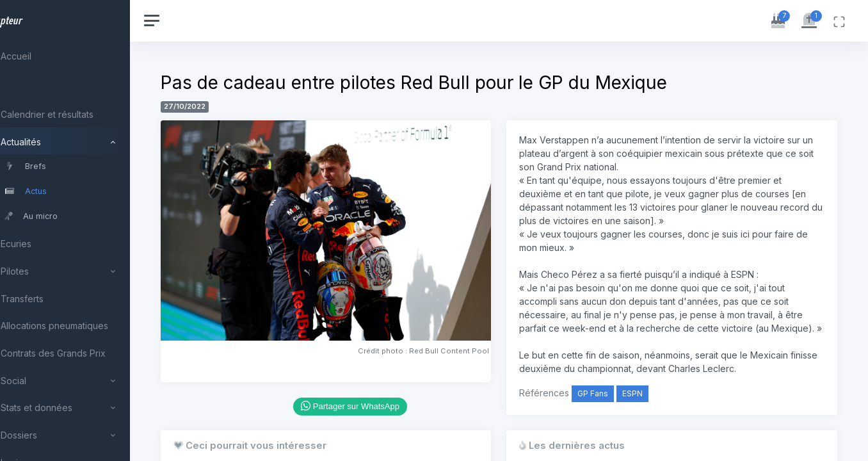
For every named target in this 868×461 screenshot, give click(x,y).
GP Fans (613, 407)
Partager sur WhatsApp (380, 392)
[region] (84, 230)
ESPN (652, 407)
